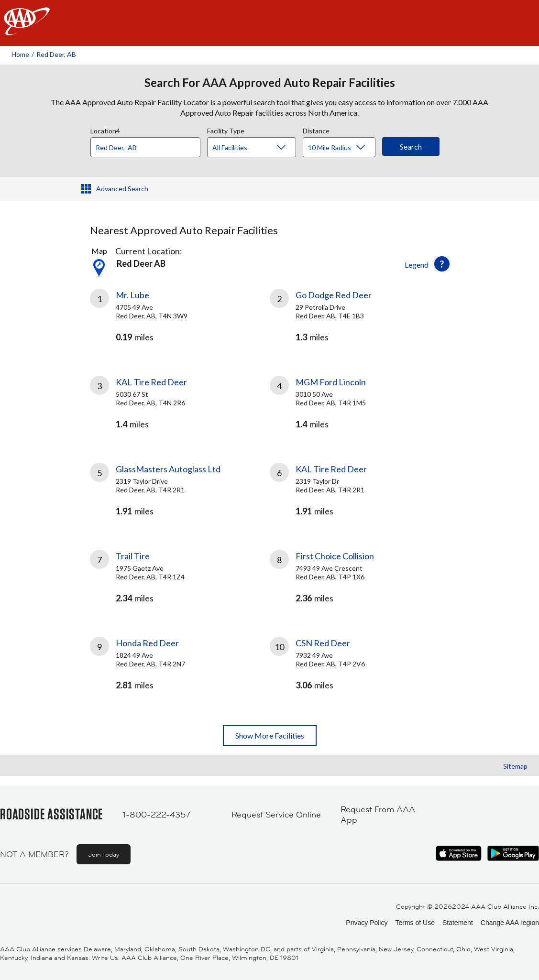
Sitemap (515, 766)
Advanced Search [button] (122, 189)
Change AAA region (510, 923)
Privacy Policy (367, 923)
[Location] (145, 147)
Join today (104, 854)
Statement (458, 923)
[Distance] (343, 148)
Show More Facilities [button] (270, 735)
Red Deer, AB (56, 54)
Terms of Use (415, 923)
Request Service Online (276, 815)
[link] (180, 321)
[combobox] (149, 145)
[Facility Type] (259, 148)
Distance (316, 130)
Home (20, 54)
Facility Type (226, 130)
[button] (442, 264)
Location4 (105, 130)
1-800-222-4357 (156, 815)
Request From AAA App (378, 815)
